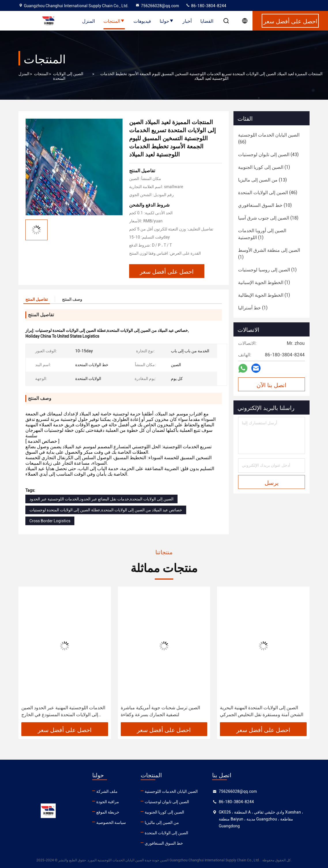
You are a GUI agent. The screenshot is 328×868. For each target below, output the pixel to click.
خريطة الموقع (108, 812)
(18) (268, 218)
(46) (268, 193)
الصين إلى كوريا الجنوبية (164, 812)
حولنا (167, 21)
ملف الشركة (107, 791)
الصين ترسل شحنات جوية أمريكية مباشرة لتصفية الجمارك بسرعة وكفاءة (160, 711)
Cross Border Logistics (50, 521)
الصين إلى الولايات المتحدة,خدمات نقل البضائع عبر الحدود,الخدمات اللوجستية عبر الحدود (101, 499)
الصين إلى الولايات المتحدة (68, 76)
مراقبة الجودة (108, 802)
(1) (264, 167)
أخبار (187, 21)
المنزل (88, 21)
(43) (268, 155)
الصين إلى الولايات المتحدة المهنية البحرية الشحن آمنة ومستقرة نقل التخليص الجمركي (262, 711)
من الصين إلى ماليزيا (162, 822)
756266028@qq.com (157, 6)
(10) (265, 205)
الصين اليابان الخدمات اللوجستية (171, 791)
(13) (262, 180)
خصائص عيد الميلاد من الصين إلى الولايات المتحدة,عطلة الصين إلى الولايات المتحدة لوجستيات (106, 510)
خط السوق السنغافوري (164, 843)
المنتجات (114, 21)
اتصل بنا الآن (272, 385)
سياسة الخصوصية (111, 822)
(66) (269, 138)
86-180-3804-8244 (206, 6)
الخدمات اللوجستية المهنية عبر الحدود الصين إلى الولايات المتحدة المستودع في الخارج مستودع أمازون (63, 712)
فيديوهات (142, 21)
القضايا (207, 21)
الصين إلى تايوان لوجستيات (167, 802)
